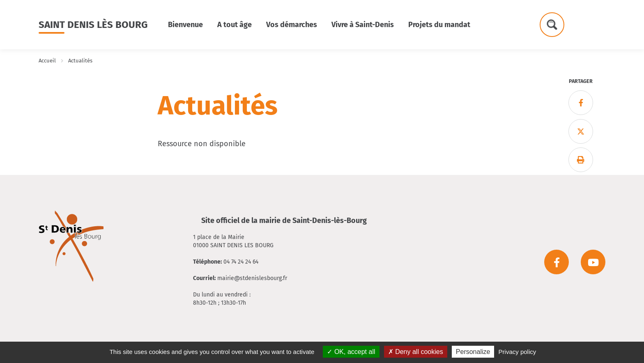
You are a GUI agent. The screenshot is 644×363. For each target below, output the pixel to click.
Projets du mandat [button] (439, 25)
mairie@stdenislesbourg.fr (252, 278)
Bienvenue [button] (185, 25)
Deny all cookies (416, 352)
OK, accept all (351, 352)
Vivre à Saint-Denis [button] (363, 25)
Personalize (473, 352)
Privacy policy (517, 352)
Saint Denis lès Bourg (93, 25)
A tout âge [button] (235, 25)
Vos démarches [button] (292, 25)
